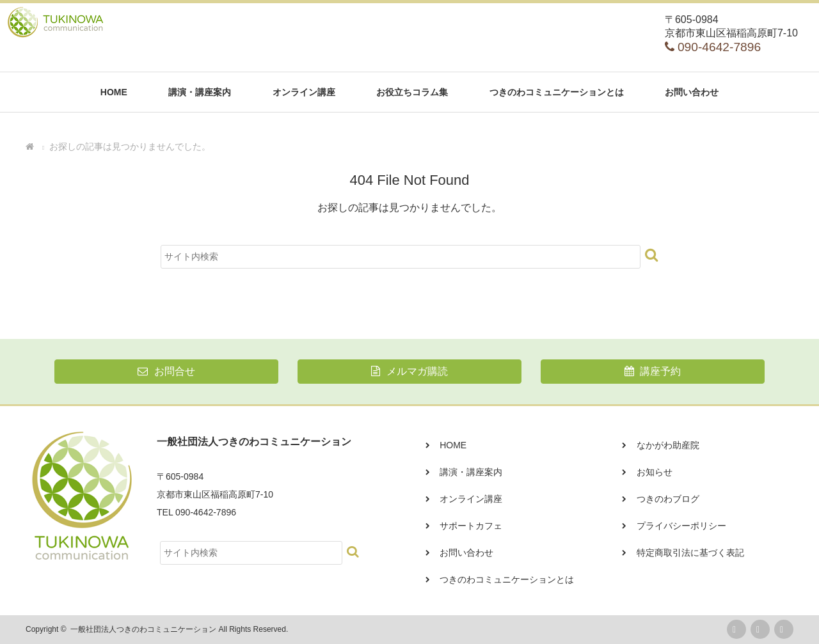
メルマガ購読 (409, 371)
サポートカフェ (471, 526)
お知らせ (655, 472)
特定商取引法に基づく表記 (690, 553)
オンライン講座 (304, 92)
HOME (114, 92)
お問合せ (166, 371)
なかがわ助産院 (668, 445)
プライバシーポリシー (681, 526)
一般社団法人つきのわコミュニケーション (143, 629)
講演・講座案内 (200, 92)
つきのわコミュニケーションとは (557, 92)
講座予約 (653, 371)
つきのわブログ (668, 499)
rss (736, 629)
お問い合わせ (692, 92)
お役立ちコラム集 (412, 92)
